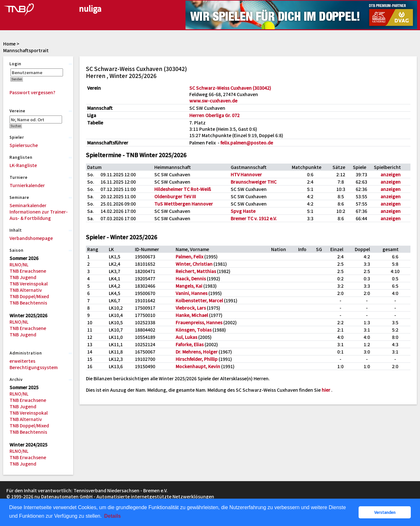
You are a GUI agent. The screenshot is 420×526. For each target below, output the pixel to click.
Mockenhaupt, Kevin (198, 366)
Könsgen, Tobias (194, 330)
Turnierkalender (27, 185)
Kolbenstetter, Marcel (199, 300)
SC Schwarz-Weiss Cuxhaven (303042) (230, 88)
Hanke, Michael (192, 315)
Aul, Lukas (186, 337)
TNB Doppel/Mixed (29, 296)
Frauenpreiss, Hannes (199, 322)
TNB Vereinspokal (29, 284)
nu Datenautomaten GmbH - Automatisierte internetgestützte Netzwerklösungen (124, 496)
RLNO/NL (19, 264)
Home (9, 44)
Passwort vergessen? (32, 92)
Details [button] (112, 516)
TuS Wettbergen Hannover (184, 204)
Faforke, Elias (190, 344)
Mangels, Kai (189, 286)
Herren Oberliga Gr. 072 (214, 115)
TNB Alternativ (26, 290)
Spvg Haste (243, 211)
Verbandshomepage (31, 238)
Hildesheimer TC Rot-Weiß (183, 189)
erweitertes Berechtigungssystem (34, 364)
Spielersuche (24, 145)
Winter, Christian (194, 264)
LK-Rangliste (23, 165)
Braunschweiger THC (254, 182)
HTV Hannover (246, 174)
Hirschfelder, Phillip (197, 359)
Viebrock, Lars (191, 308)
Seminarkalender (28, 205)
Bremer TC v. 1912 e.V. (254, 218)
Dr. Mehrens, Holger (197, 352)
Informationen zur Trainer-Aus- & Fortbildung (39, 215)
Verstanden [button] (385, 512)
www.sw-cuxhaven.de (213, 101)
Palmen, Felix (189, 256)
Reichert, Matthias (196, 271)
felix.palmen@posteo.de (247, 143)
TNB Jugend (23, 277)
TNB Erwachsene (28, 271)
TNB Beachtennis (28, 303)
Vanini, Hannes (192, 293)
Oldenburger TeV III (175, 196)
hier (326, 390)
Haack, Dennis (191, 278)
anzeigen (391, 174)
